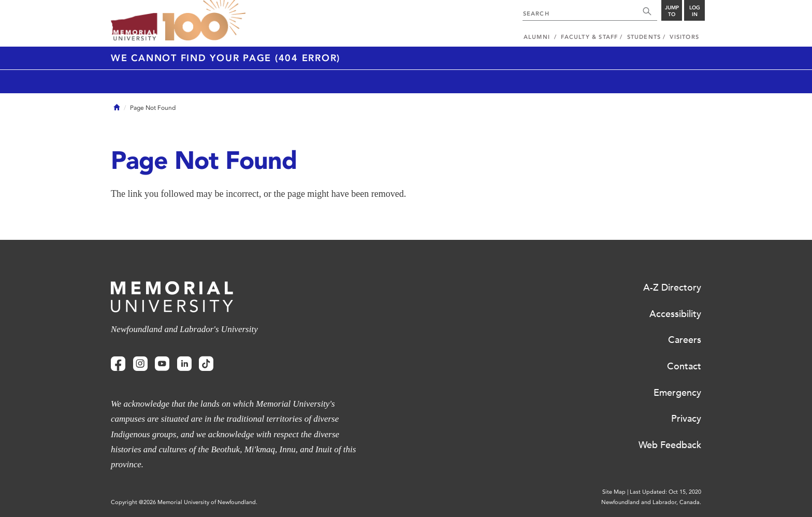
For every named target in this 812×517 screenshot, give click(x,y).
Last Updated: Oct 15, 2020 (665, 492)
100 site (204, 21)
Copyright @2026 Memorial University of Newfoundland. (184, 502)
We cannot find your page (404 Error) (226, 58)
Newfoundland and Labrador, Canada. (651, 502)
